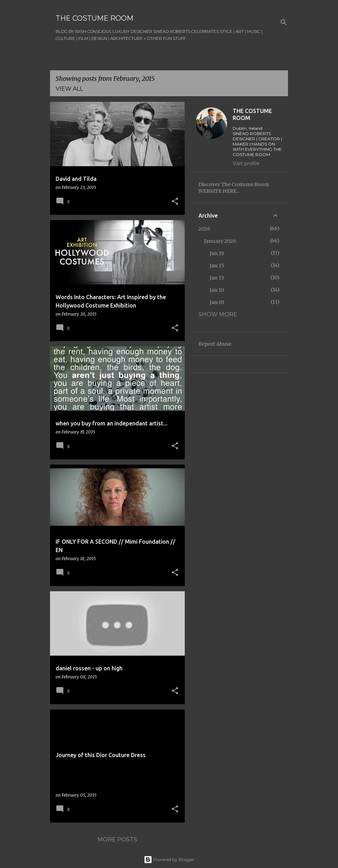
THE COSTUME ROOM (94, 18)
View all (69, 89)
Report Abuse (215, 344)
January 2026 (220, 241)
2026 (204, 229)
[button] (175, 202)
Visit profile (246, 163)
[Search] (284, 22)
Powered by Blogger (169, 859)
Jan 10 (217, 290)
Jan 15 (217, 266)
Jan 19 (217, 253)
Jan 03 (217, 302)
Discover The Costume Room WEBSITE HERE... (234, 188)
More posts (117, 839)
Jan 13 (217, 278)
